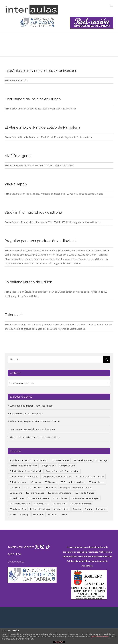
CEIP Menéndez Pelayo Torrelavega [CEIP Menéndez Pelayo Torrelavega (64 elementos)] (90, 460)
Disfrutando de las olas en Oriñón (33, 99)
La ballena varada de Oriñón (28, 282)
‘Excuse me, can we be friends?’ (26, 413)
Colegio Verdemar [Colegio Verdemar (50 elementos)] (18, 482)
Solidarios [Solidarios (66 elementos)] (53, 514)
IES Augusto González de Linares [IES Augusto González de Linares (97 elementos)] (76, 487)
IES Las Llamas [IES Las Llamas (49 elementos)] (60, 498)
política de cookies (100, 637)
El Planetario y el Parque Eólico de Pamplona (42, 127)
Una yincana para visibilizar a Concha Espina (32, 429)
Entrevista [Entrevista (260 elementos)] (51, 487)
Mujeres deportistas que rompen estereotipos (35, 437)
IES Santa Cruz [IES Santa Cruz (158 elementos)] (60, 504)
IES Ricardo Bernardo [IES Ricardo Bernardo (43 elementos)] (20, 504)
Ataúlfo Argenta (18, 156)
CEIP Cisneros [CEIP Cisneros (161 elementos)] (41, 460)
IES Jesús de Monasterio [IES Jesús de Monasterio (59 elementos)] (60, 493)
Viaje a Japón (16, 184)
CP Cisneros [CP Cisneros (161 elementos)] (51, 482)
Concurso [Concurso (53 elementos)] (36, 482)
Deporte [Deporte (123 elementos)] (38, 487)
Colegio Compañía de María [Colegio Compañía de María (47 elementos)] (23, 466)
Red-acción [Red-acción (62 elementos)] (101, 509)
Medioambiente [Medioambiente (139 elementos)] (61, 509)
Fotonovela (14, 315)
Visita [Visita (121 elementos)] (64, 514)
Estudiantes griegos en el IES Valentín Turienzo (35, 421)
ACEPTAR (59, 642)
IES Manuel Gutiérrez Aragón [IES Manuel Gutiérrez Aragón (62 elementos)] (85, 498)
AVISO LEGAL (15, 554)
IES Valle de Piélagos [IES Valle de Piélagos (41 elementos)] (40, 509)
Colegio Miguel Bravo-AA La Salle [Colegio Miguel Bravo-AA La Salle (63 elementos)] (26, 471)
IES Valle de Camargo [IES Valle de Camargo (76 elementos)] (81, 504)
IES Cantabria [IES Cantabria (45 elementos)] (16, 493)
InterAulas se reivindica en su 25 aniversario (41, 71)
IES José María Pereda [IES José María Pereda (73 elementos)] (38, 498)
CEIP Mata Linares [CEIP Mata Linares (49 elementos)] (60, 460)
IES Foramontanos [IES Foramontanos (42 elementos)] (35, 493)
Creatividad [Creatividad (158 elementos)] (15, 487)
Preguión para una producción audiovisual (41, 241)
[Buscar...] (56, 360)
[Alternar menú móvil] (112, 6)
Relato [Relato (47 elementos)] (13, 514)
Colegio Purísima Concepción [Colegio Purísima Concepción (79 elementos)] (24, 476)
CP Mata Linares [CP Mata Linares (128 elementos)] (96, 482)
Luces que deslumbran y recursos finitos (31, 406)
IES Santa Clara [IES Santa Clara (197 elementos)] (41, 504)
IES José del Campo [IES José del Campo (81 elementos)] (85, 493)
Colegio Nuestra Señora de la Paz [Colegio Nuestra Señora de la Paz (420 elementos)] (62, 471)
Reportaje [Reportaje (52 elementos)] (24, 514)
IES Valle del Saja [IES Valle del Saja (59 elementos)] (18, 509)
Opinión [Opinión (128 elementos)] (77, 509)
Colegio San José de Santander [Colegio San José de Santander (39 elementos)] (57, 476)
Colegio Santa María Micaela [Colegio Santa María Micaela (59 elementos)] (90, 476)
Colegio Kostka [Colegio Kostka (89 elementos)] (48, 466)
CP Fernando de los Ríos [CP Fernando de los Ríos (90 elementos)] (73, 482)
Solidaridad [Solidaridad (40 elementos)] (38, 514)
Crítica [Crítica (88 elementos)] (27, 487)
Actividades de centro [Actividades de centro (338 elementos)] (20, 460)
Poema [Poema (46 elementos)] (88, 509)
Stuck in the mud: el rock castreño (33, 212)
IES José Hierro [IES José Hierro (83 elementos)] (17, 498)
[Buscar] (107, 360)
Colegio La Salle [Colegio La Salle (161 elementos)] (67, 466)
